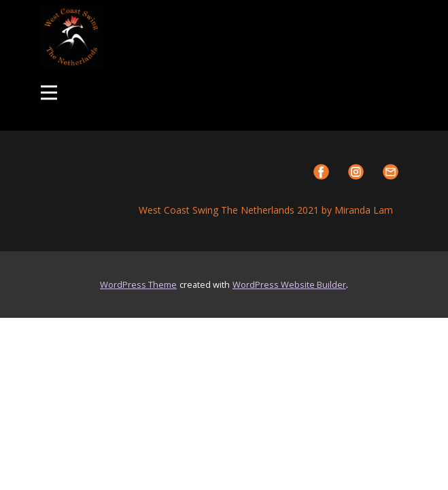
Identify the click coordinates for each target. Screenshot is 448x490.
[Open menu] (49, 93)
